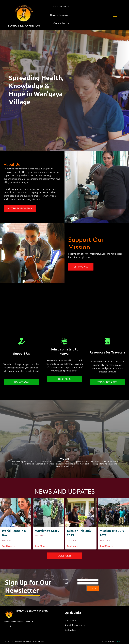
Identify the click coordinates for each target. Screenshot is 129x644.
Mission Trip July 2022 (112, 533)
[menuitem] (61, 7)
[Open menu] (115, 15)
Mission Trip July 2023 (79, 533)
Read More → (9, 546)
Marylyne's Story (47, 531)
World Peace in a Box (14, 533)
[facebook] (6, 627)
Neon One (120, 641)
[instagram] (10, 627)
